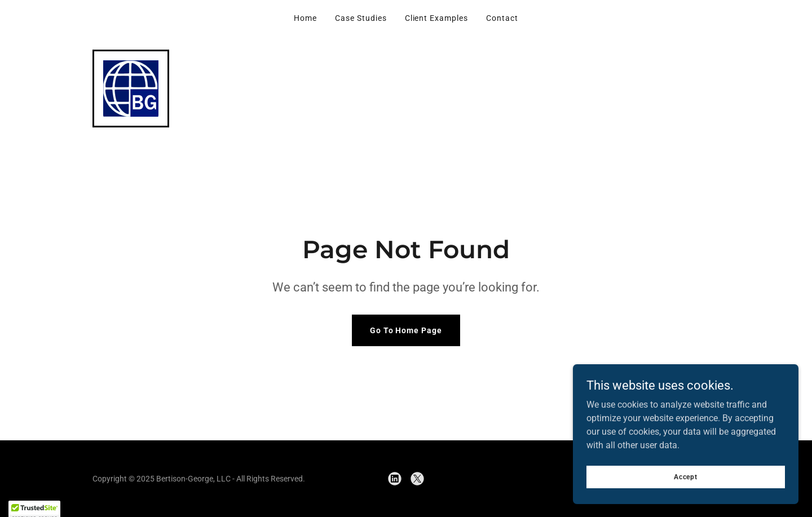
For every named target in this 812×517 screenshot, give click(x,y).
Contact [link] (502, 18)
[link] (131, 88)
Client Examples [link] (437, 18)
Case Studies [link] (361, 18)
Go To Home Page (406, 330)
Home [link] (305, 18)
